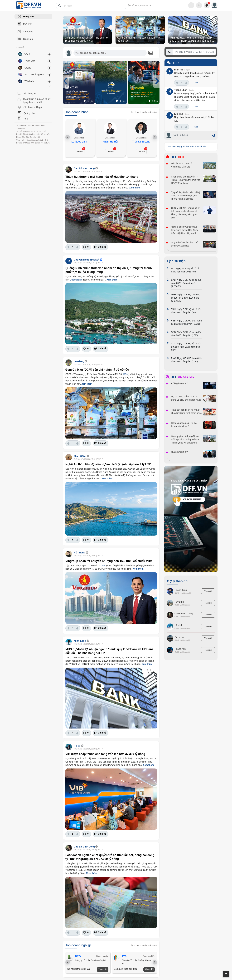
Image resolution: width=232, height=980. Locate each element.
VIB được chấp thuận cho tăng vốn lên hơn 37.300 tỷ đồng (105, 754)
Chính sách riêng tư (33, 107)
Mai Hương (80, 456)
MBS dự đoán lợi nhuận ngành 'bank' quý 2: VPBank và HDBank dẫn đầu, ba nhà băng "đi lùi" (193, 41)
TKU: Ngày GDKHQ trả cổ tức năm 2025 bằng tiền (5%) (186, 311)
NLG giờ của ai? (179, 452)
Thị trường (30, 61)
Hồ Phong (80, 553)
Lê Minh (179, 625)
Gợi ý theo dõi (178, 581)
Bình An (178, 70)
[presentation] (66, 30)
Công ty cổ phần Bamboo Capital (90, 960)
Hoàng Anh (180, 649)
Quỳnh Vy (179, 637)
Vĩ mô (27, 54)
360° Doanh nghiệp (34, 74)
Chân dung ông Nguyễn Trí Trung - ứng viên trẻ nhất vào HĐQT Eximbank (186, 180)
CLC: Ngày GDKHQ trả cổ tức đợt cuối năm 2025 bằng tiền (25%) (186, 347)
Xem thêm (134, 188)
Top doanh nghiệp (78, 945)
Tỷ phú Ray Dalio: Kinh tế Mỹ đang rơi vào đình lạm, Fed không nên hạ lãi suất (186, 196)
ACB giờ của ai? (179, 383)
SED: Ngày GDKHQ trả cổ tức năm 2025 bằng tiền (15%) (186, 334)
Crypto (28, 68)
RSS (26, 119)
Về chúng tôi (30, 94)
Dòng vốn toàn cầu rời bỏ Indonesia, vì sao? (184, 425)
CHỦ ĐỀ (20, 48)
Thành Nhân (181, 90)
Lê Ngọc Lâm (79, 142)
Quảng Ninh (76, 280)
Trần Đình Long (141, 142)
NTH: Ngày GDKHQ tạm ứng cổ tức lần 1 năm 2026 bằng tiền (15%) (186, 298)
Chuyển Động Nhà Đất (87, 260)
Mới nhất (28, 24)
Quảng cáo (29, 113)
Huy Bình (179, 602)
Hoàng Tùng (181, 590)
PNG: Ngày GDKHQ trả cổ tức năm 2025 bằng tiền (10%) (186, 360)
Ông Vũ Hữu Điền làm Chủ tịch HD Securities (185, 244)
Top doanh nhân (77, 112)
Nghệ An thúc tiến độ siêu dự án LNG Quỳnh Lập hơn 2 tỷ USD (108, 464)
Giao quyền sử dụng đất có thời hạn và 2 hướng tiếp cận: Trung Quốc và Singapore (186, 439)
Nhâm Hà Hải (110, 142)
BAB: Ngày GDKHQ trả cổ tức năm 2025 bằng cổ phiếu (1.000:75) (186, 283)
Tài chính (29, 81)
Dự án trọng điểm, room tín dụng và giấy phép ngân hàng (186, 398)
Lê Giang (79, 361)
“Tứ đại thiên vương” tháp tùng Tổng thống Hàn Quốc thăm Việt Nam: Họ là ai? (185, 230)
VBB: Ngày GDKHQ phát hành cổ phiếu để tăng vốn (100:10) (186, 322)
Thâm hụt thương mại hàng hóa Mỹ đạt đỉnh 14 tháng (102, 177)
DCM (126, 374)
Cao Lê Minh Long (84, 168)
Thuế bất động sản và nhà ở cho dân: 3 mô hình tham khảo (186, 411)
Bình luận (28, 39)
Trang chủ (28, 17)
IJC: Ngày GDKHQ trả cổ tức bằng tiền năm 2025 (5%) (186, 270)
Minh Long (80, 641)
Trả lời (195, 83)
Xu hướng (28, 32)
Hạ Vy (77, 746)
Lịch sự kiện (176, 261)
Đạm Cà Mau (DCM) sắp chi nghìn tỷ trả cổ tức (97, 370)
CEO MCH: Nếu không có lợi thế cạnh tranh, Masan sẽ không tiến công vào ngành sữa (186, 213)
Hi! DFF (175, 63)
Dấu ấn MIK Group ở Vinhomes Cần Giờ (182, 165)
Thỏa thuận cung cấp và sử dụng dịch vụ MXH (36, 101)
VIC (104, 566)
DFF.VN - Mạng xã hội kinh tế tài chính (186, 147)
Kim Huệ (179, 114)
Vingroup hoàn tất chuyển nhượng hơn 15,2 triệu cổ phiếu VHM (109, 561)
